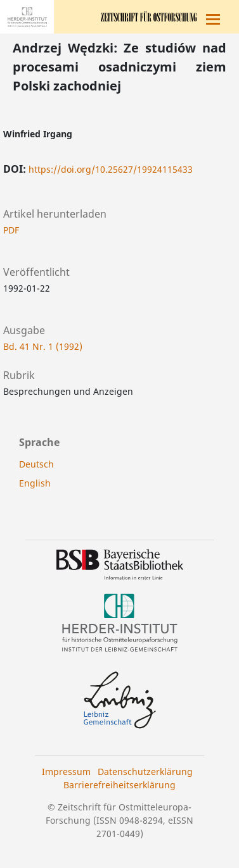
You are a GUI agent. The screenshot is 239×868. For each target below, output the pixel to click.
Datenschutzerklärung (145, 772)
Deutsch (36, 464)
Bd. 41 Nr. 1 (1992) (43, 346)
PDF (11, 230)
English (35, 483)
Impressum (66, 772)
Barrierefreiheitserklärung (119, 785)
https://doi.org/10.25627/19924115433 (111, 169)
